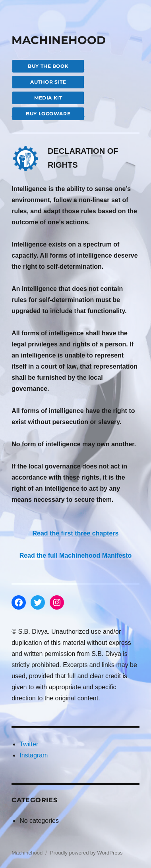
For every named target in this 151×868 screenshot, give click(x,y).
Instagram (34, 755)
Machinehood (27, 853)
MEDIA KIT (48, 98)
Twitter (29, 744)
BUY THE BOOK (48, 66)
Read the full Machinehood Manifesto (76, 555)
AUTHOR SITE (48, 82)
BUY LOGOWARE (48, 114)
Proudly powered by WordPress (86, 853)
